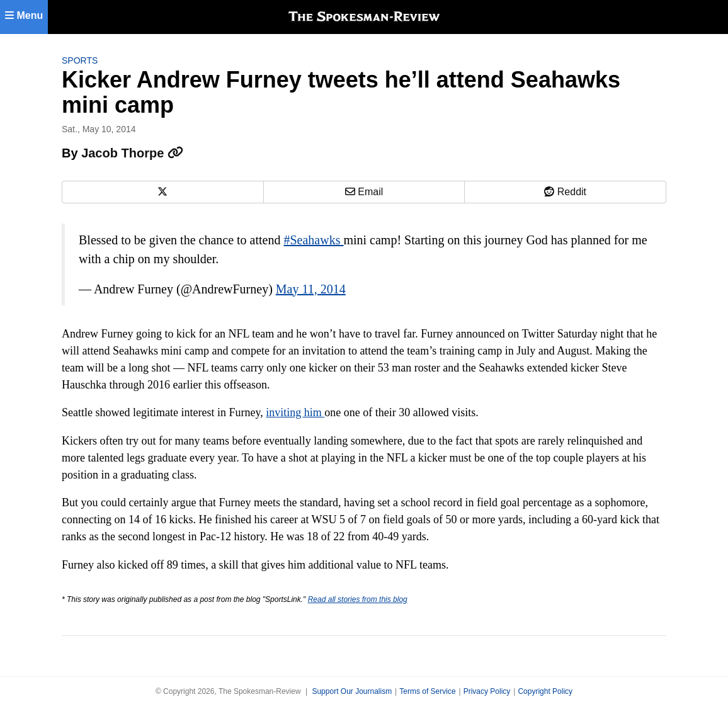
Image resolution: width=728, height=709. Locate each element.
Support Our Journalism (352, 691)
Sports (80, 60)
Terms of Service (427, 691)
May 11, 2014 (311, 289)
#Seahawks (313, 240)
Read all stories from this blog (358, 599)
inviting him (295, 412)
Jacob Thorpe (132, 153)
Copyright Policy (545, 691)
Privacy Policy (487, 691)
